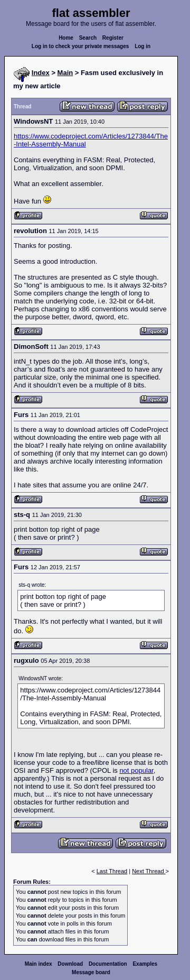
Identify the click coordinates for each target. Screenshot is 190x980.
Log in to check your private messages (80, 46)
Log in (142, 46)
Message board (91, 972)
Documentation (108, 964)
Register (113, 38)
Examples (145, 964)
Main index (39, 964)
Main (65, 73)
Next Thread (149, 871)
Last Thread (112, 871)
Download (70, 964)
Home (66, 38)
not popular (136, 770)
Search (88, 38)
